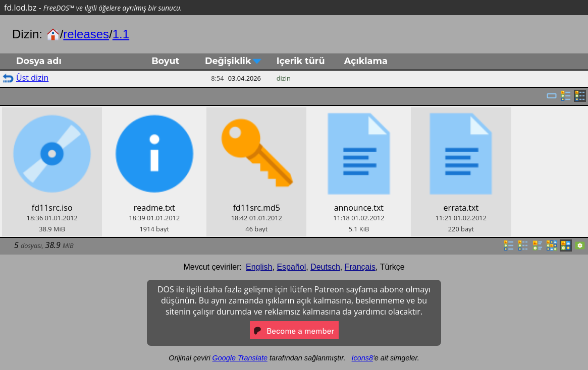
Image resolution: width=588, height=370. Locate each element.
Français (360, 267)
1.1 (121, 34)
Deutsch (325, 267)
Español (291, 267)
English (259, 267)
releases (86, 34)
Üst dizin (32, 78)
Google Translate (240, 358)
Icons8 (362, 358)
